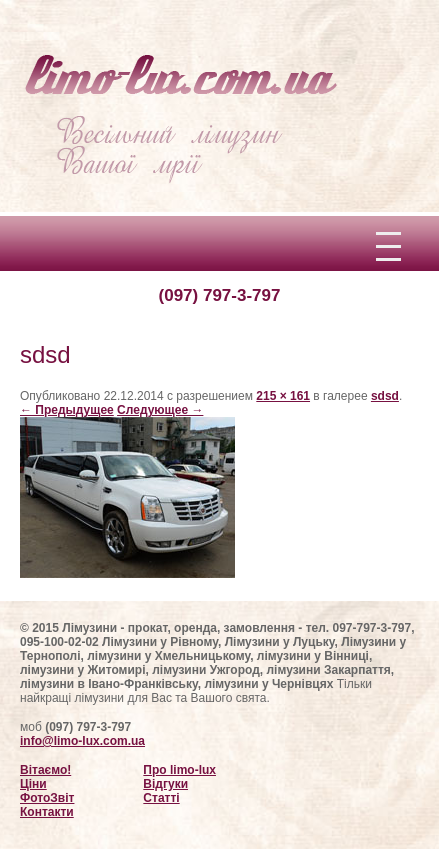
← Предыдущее (67, 410)
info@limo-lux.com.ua (82, 741)
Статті (161, 798)
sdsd (385, 396)
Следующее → (160, 410)
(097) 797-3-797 (220, 295)
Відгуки (165, 784)
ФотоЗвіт (47, 798)
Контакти (47, 812)
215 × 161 (283, 396)
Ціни (33, 784)
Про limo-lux (179, 770)
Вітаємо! (45, 770)
